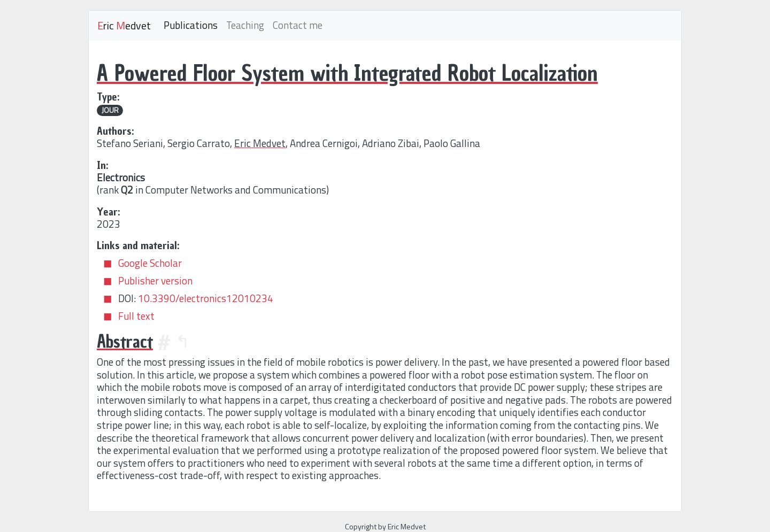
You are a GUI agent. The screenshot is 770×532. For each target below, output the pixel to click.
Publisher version (155, 281)
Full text (136, 316)
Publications (191, 25)
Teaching (245, 25)
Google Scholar (150, 263)
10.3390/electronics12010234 (206, 298)
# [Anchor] (164, 342)
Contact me (298, 25)
